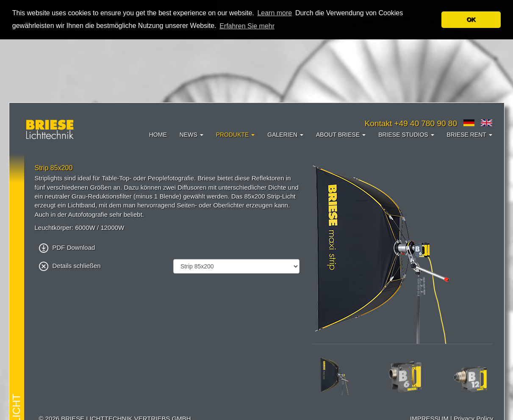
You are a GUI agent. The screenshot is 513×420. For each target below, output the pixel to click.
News (191, 134)
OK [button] (471, 19)
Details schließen (70, 265)
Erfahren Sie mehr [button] (247, 26)
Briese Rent (470, 134)
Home (158, 134)
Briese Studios (406, 134)
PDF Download (67, 247)
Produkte (236, 134)
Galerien (285, 134)
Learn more (275, 13)
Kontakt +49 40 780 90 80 (411, 123)
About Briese (341, 134)
